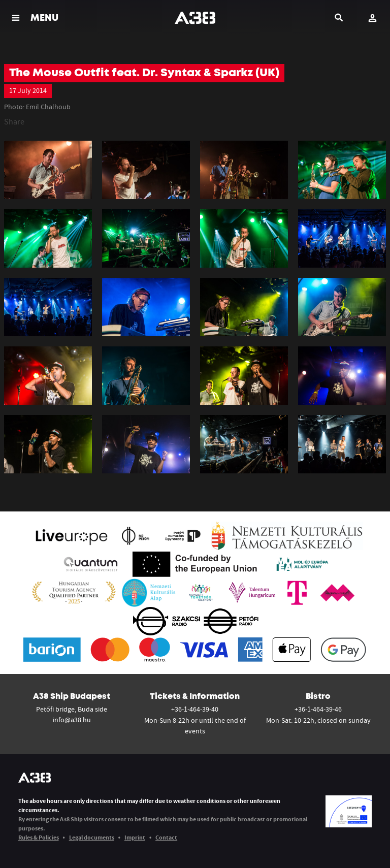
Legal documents (92, 837)
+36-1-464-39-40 (195, 709)
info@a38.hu (72, 720)
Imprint (135, 837)
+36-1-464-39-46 (318, 709)
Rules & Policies (39, 837)
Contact (166, 837)
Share (14, 121)
